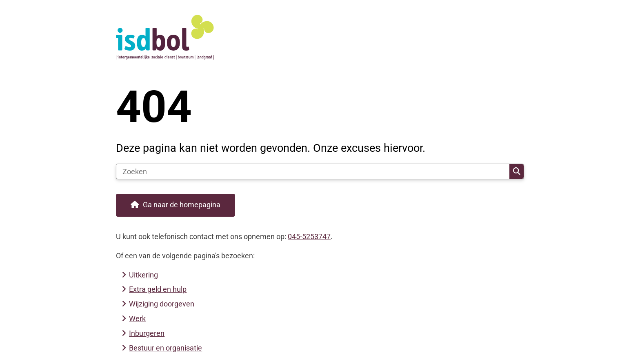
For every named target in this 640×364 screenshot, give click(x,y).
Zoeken (517, 171)
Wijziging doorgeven (162, 304)
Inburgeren (147, 333)
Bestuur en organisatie (166, 348)
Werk (137, 318)
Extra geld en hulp (158, 289)
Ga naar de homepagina (182, 205)
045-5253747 (309, 236)
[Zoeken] (313, 171)
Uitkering (143, 275)
